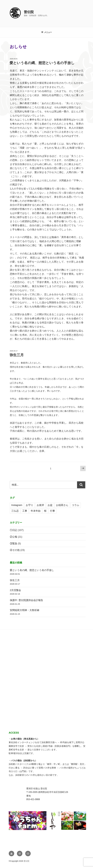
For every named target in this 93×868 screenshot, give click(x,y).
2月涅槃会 (15, 590)
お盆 (50, 505)
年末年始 (36, 511)
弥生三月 (17, 355)
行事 (52, 511)
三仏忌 (15, 511)
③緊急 (13, 544)
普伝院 (29, 12)
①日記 (13, 530)
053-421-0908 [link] (33, 799)
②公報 (13, 537)
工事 (25, 511)
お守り (29, 505)
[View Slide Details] (52, 821)
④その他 (15, 550)
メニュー (47, 32)
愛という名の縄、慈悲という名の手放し (42, 63)
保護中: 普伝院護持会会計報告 (26, 600)
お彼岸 (40, 505)
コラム (76, 505)
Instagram (17, 505)
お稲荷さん (62, 505)
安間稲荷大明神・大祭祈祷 (25, 610)
